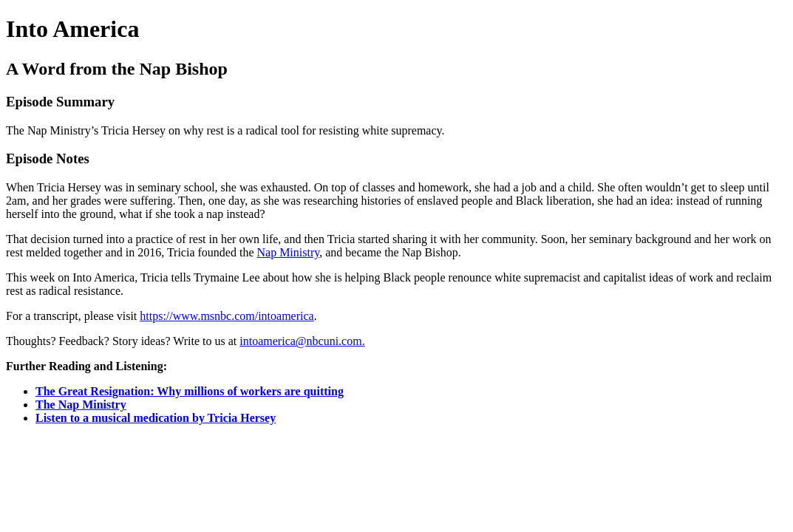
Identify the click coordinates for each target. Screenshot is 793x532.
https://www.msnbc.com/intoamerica (227, 316)
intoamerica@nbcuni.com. (302, 341)
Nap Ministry (288, 252)
